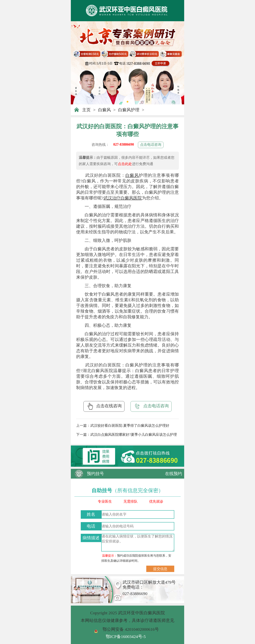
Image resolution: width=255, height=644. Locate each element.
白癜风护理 (129, 110)
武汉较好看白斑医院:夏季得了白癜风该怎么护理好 (130, 425)
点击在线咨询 (104, 406)
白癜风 (104, 110)
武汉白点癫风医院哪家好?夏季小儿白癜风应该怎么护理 (134, 435)
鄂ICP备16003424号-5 (126, 637)
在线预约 (174, 474)
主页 (86, 110)
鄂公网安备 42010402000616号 (131, 629)
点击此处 (125, 164)
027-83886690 (124, 144)
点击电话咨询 (151, 145)
